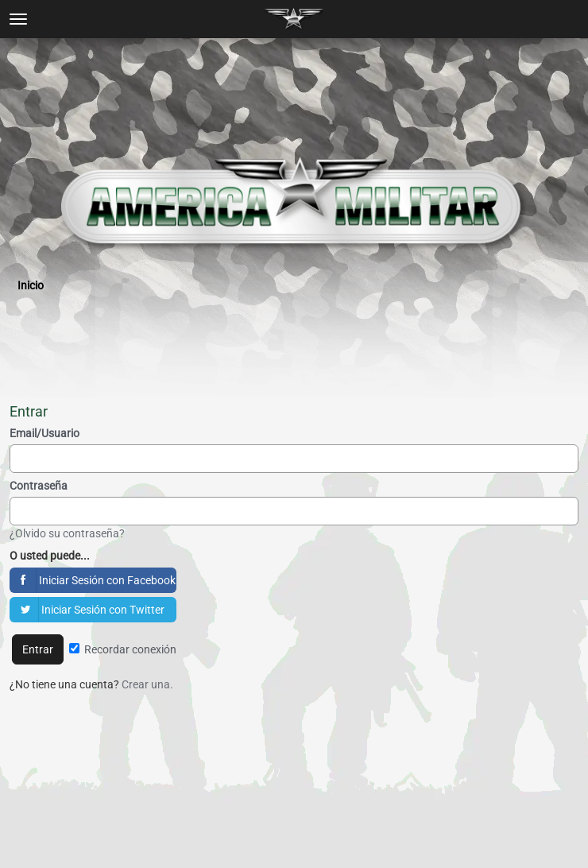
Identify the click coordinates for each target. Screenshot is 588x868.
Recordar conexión (123, 649)
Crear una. (147, 684)
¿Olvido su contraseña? (67, 533)
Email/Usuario (44, 433)
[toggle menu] (18, 19)
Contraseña (39, 486)
